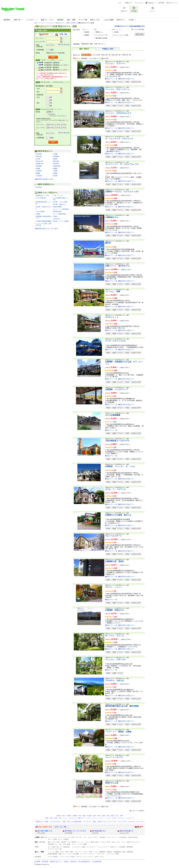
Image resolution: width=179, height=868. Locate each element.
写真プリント (63, 854)
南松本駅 (56, 164)
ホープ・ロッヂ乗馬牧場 (61, 209)
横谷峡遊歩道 (57, 212)
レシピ (96, 852)
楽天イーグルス (100, 842)
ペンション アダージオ (115, 660)
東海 (99, 816)
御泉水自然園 (57, 207)
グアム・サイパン (92, 818)
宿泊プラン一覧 (112, 79)
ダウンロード (136, 842)
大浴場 (116, 32)
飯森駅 (38, 173)
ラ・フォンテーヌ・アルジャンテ (119, 139)
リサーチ (79, 857)
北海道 (58, 816)
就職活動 (102, 852)
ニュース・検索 (53, 852)
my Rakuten (123, 837)
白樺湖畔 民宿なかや (115, 610)
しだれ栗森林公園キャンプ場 (61, 199)
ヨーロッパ (122, 818)
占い (57, 844)
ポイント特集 (52, 839)
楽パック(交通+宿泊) (74, 822)
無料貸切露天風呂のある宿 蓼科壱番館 (122, 706)
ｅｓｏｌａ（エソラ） (115, 757)
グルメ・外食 (88, 852)
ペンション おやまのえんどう (118, 113)
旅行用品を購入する (99, 831)
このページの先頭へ (138, 811)
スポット (103, 44)
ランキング (87, 822)
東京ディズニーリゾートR (107, 822)
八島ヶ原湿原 (40, 212)
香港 (56, 818)
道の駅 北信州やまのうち (43, 208)
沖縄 (121, 816)
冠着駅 (38, 169)
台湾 (60, 818)
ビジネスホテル (55, 822)
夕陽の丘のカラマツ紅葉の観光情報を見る (130, 26)
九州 (117, 816)
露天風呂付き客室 (102, 38)
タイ (65, 818)
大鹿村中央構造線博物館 (44, 221)
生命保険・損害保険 (126, 847)
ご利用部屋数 (40, 50)
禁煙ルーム (100, 32)
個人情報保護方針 (84, 862)
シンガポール (72, 818)
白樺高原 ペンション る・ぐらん (120, 466)
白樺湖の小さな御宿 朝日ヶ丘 (118, 515)
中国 (108, 816)
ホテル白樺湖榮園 (113, 415)
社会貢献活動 (97, 862)
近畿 (103, 816)
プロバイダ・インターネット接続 (108, 854)
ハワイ (101, 818)
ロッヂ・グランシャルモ (115, 341)
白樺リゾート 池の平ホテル (117, 266)
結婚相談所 (117, 852)
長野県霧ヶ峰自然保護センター (43, 217)
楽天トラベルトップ (41, 23)
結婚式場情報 (52, 854)
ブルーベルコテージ (114, 536)
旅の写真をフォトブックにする (75, 831)
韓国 (47, 818)
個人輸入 (103, 837)
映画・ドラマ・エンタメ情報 (77, 844)
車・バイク (83, 837)
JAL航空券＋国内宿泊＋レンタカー (56, 70)
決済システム (99, 857)
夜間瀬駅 (56, 156)
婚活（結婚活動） (128, 852)
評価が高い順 (126, 55)
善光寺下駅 (40, 161)
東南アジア (81, 818)
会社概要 (37, 862)
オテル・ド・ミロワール (115, 489)
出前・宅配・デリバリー (74, 852)
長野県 (73, 23)
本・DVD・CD (73, 837)
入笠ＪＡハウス (58, 195)
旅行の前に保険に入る (45, 831)
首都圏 (75, 816)
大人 (47, 45)
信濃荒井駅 (57, 166)
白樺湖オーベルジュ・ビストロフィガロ (122, 192)
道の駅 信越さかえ (60, 204)
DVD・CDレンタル (113, 842)
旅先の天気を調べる (126, 831)
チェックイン (40, 38)
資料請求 (73, 862)
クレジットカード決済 (121, 35)
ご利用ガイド (128, 3)
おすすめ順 (96, 55)
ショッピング (52, 837)
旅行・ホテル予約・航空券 (57, 842)
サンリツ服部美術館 (60, 214)
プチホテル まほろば (115, 680)
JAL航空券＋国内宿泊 (52, 67)
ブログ (62, 852)
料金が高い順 (116, 55)
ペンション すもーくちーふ (117, 89)
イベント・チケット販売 (86, 842)
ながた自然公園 (41, 198)
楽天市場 (161, 3)
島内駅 (55, 176)
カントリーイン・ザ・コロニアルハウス (122, 164)
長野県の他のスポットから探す (47, 229)
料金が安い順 (106, 55)
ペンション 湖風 (113, 291)
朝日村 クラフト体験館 (61, 221)
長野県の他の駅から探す (45, 179)
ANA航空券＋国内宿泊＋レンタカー (56, 65)
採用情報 (45, 862)
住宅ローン (114, 847)
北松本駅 (39, 154)
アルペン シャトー (114, 587)
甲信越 (89, 816)
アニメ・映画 (126, 842)
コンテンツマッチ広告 (67, 857)
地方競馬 (51, 844)
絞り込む (139, 34)
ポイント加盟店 (63, 839)
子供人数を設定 (65, 45)
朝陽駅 (55, 169)
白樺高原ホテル (112, 217)
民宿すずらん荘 (112, 783)
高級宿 (87, 35)
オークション (63, 837)
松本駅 (38, 159)
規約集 (66, 862)
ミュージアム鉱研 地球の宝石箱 (43, 224)
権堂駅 (55, 159)
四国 (112, 816)
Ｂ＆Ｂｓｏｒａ (112, 317)
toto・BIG (63, 844)
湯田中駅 (39, 156)
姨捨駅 (55, 173)
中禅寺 (55, 216)
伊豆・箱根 (82, 816)
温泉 (64, 822)
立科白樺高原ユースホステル (117, 441)
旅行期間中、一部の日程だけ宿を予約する (57, 115)
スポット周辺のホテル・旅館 (59, 23)
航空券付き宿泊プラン (127, 79)
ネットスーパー (112, 837)
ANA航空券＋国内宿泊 (52, 63)
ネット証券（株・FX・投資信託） (59, 847)
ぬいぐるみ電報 (74, 854)
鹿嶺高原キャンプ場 (42, 195)
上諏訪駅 (39, 176)
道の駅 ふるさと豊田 (60, 202)
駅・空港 (94, 44)
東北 (64, 816)
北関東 (69, 816)
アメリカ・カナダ (111, 818)
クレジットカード (103, 847)
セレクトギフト (93, 837)
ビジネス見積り (53, 857)
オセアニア (130, 818)
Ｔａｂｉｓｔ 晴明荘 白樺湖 (118, 732)
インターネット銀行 (79, 847)
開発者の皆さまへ (56, 862)
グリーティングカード (88, 854)
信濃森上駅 (40, 164)
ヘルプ (120, 3)
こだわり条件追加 (139, 29)
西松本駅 (56, 161)
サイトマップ (139, 3)
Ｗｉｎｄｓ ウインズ (115, 636)
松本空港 (39, 187)
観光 (95, 822)
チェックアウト (41, 42)
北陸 (94, 816)
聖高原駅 (39, 166)
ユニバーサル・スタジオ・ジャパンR (130, 822)
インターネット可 (102, 35)
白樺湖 (38, 214)
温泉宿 (87, 32)
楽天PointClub (133, 837)
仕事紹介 (109, 852)
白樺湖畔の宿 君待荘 (115, 561)
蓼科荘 (108, 243)
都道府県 (86, 44)
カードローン (91, 847)
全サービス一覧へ (61, 827)
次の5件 (106, 58)
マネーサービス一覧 (55, 849)
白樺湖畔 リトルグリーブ (116, 389)
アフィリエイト (88, 857)
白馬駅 (55, 154)
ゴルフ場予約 (72, 842)
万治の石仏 (57, 219)
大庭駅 (55, 171)
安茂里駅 (39, 171)
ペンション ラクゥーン (115, 64)
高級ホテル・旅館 (42, 822)
